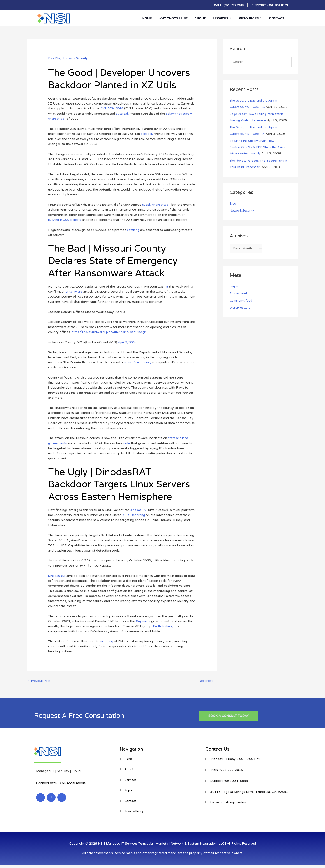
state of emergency (139, 362)
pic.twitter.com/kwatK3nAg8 (130, 332)
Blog (59, 58)
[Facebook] (50, 5)
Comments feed (242, 301)
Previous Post (40, 681)
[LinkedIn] (41, 5)
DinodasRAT (139, 510)
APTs (140, 515)
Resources (250, 18)
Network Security (77, 58)
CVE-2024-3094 (113, 108)
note (128, 443)
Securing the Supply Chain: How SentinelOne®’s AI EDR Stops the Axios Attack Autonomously (260, 148)
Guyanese (143, 621)
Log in (234, 287)
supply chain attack (157, 205)
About (200, 18)
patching (133, 230)
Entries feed (239, 294)
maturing (107, 641)
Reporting (153, 515)
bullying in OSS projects (66, 220)
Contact (277, 18)
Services (222, 18)
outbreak (123, 114)
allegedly (147, 134)
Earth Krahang (164, 626)
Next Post (206, 681)
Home (147, 18)
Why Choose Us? (173, 18)
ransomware (74, 292)
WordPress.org (241, 309)
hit (166, 287)
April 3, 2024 (128, 342)
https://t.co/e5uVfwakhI (89, 332)
